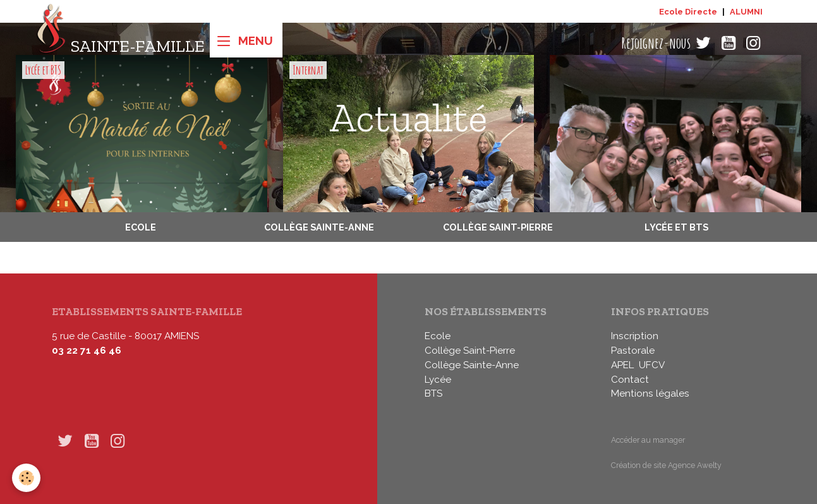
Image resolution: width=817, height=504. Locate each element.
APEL (622, 365)
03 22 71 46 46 (87, 351)
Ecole (141, 227)
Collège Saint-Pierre (498, 227)
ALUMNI (746, 12)
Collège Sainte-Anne (319, 227)
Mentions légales (650, 393)
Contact (630, 380)
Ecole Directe (688, 12)
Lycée (438, 380)
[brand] (120, 43)
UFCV (652, 365)
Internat (308, 70)
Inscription (635, 336)
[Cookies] (27, 478)
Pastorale (633, 351)
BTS (433, 393)
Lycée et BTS (43, 70)
